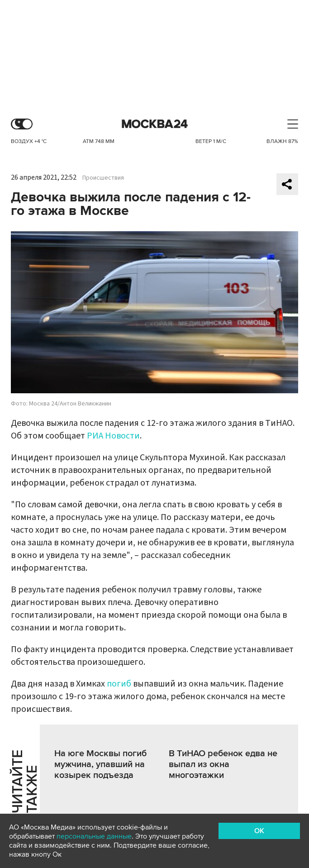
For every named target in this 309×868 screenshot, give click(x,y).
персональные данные (94, 836)
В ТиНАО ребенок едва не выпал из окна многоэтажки (223, 764)
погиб (120, 684)
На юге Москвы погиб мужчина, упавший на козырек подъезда (100, 764)
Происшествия (103, 178)
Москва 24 (155, 124)
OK (259, 831)
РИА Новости (113, 436)
